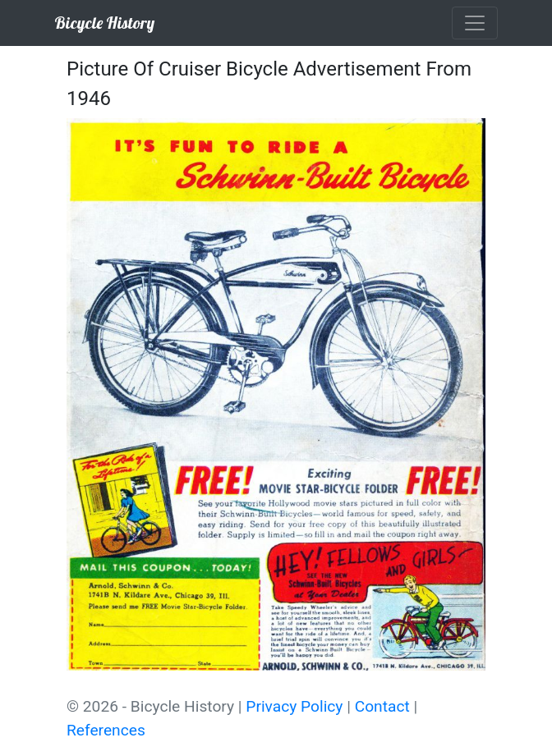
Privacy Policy (294, 706)
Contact (382, 706)
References (106, 730)
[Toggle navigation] (475, 23)
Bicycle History (104, 23)
